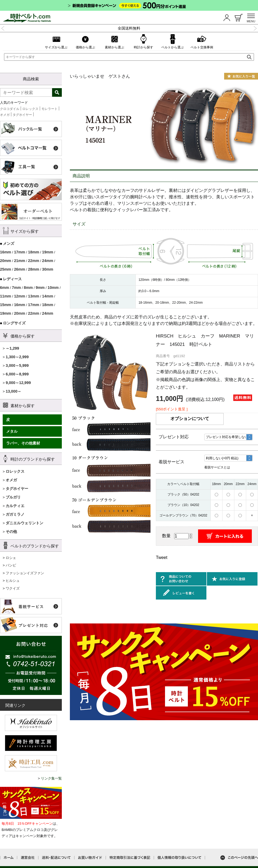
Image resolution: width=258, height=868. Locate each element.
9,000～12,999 (18, 383)
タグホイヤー (22, 115)
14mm (48, 296)
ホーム (9, 858)
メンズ (9, 243)
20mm (6, 261)
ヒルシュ (13, 581)
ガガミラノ (15, 514)
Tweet (162, 557)
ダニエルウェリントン (24, 523)
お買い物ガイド (90, 858)
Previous (3, 28)
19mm (48, 252)
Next (255, 28)
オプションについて (190, 419)
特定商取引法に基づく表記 (130, 858)
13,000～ (13, 391)
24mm (48, 261)
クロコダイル (10, 109)
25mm (6, 269)
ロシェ (11, 558)
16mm (6, 252)
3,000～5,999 (17, 365)
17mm (19, 252)
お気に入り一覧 (241, 76)
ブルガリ (13, 497)
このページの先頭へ (239, 858)
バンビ (11, 565)
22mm (33, 261)
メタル (12, 431)
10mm (53, 288)
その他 (11, 532)
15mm (6, 305)
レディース (12, 279)
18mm (33, 252)
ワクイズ (13, 588)
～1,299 (12, 348)
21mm (19, 261)
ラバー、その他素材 (23, 443)
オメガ (5, 115)
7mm (16, 288)
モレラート (49, 109)
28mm (33, 269)
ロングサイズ (14, 323)
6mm (4, 288)
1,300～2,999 (17, 357)
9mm (40, 288)
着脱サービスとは (217, 467)
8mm (28, 288)
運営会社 (28, 858)
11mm (6, 296)
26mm (19, 269)
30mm (48, 269)
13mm (33, 296)
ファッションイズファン (25, 573)
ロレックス (30, 109)
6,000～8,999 (17, 374)
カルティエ (15, 506)
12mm (19, 296)
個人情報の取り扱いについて (179, 858)
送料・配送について (56, 858)
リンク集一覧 (51, 778)
